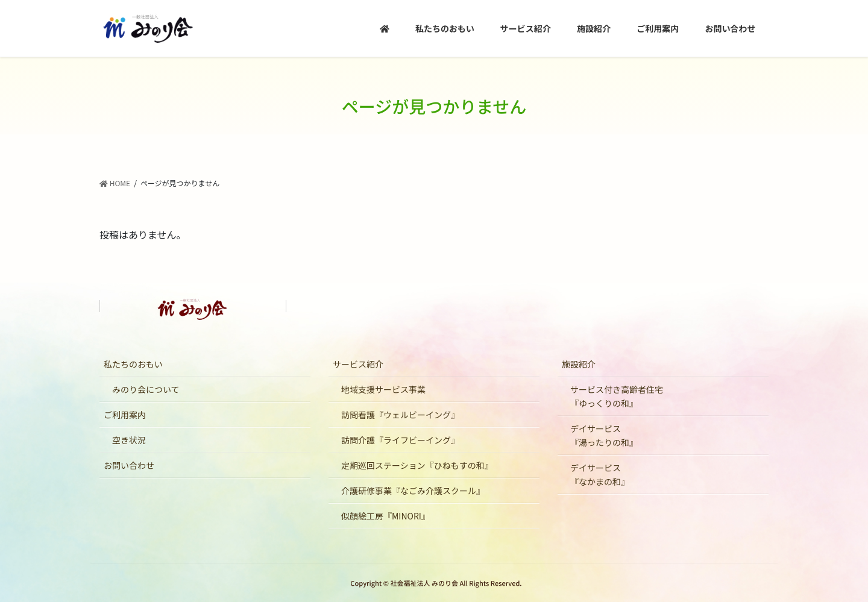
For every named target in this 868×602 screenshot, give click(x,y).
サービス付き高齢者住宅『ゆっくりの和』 (617, 396)
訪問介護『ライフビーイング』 (400, 440)
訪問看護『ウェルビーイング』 (400, 415)
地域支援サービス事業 (383, 389)
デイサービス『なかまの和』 (600, 475)
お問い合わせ (129, 465)
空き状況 (129, 440)
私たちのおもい (133, 364)
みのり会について (146, 389)
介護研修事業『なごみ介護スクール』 (413, 491)
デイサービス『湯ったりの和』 (604, 435)
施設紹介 (579, 364)
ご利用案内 (125, 415)
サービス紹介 (358, 364)
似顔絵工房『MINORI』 (385, 516)
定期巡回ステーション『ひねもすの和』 (417, 465)
